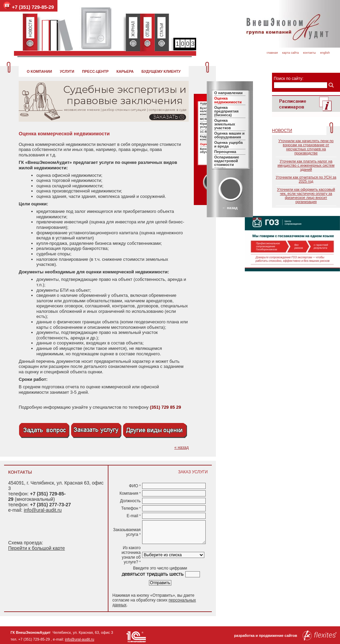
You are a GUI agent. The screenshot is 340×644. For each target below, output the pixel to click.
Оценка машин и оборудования (229, 135)
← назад (230, 208)
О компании (39, 71)
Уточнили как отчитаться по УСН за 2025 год (306, 179)
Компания (130, 493)
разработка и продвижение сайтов (285, 635)
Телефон (131, 508)
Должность (130, 501)
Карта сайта (291, 53)
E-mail (133, 516)
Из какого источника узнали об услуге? (131, 555)
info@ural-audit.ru (43, 510)
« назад (182, 447)
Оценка (205, 144)
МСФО (205, 119)
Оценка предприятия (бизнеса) (226, 111)
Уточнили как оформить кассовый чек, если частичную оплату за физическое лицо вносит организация (306, 196)
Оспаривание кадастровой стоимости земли (227, 163)
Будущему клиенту (161, 71)
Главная (272, 53)
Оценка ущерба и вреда (228, 144)
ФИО (135, 486)
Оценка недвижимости (228, 100)
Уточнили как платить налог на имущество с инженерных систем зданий (306, 165)
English (325, 53)
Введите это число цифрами (160, 568)
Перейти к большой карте (37, 548)
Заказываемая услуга (127, 532)
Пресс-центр (95, 71)
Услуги (67, 71)
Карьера (125, 71)
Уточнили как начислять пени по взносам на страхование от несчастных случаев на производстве (306, 147)
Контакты (309, 53)
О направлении (228, 93)
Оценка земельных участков (225, 124)
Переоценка (225, 152)
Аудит (205, 103)
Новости (282, 131)
